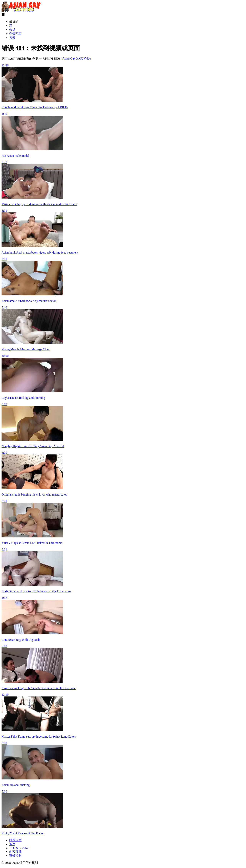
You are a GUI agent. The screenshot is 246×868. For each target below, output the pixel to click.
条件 (12, 844)
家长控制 (15, 856)
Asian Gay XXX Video (77, 58)
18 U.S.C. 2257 (19, 848)
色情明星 (15, 34)
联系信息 (15, 840)
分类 (12, 30)
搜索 (12, 38)
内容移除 (15, 852)
